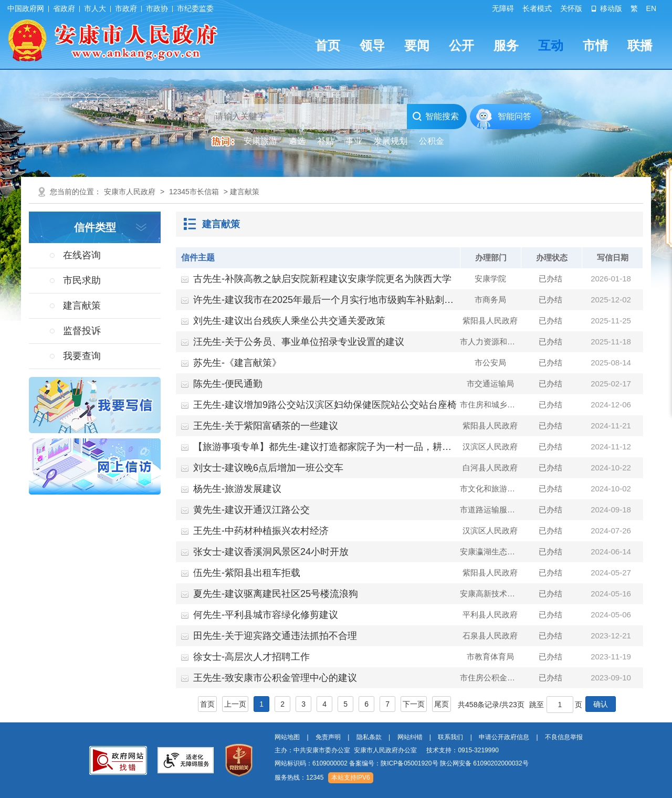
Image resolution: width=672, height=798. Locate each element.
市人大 (95, 8)
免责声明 (328, 737)
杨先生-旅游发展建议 (237, 489)
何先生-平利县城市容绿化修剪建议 (266, 615)
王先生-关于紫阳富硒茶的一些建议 (266, 426)
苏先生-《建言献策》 (237, 363)
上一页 (235, 704)
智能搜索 (435, 117)
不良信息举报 (564, 737)
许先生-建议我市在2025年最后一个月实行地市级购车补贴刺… (323, 300)
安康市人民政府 (130, 192)
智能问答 (514, 116)
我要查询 (82, 356)
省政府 (64, 8)
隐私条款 (369, 737)
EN (651, 8)
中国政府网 (26, 8)
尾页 (442, 704)
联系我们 (450, 737)
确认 (601, 704)
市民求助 (82, 280)
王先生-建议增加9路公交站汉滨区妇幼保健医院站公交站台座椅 (325, 405)
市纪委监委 (195, 8)
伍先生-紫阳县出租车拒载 (247, 573)
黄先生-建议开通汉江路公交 (251, 510)
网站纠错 (410, 737)
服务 (506, 45)
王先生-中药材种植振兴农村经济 (261, 531)
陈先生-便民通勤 (228, 384)
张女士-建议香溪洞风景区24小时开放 (271, 552)
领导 (372, 45)
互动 (551, 45)
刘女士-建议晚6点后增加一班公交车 (268, 468)
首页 (328, 45)
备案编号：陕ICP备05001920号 (393, 763)
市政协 (157, 8)
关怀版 (571, 8)
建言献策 (82, 306)
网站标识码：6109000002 (402, 763)
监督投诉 (82, 331)
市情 (595, 45)
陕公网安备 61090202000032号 (484, 763)
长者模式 (537, 8)
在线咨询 (82, 255)
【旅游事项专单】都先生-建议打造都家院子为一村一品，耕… (322, 447)
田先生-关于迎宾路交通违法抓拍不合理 (275, 636)
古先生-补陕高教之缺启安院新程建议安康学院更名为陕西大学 (322, 279)
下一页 (414, 704)
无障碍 (503, 8)
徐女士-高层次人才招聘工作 (251, 657)
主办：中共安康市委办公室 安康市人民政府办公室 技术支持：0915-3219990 (387, 750)
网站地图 (287, 737)
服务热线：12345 (299, 778)
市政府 (126, 8)
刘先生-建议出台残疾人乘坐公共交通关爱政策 (289, 321)
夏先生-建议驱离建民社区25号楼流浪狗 (276, 594)
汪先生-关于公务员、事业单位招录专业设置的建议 (299, 342)
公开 (461, 45)
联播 (640, 45)
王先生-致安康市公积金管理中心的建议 (275, 678)
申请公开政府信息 (504, 737)
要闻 (417, 45)
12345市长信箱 (194, 192)
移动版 (606, 8)
